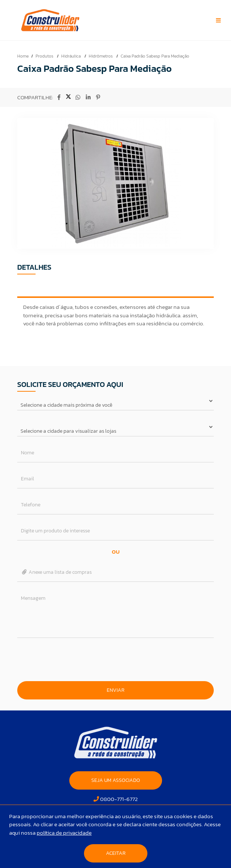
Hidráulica (71, 56)
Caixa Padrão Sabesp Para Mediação (155, 56)
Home (23, 56)
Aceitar (116, 853)
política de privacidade (64, 833)
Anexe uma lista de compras (56, 572)
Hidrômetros (101, 56)
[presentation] (115, 660)
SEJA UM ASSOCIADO (116, 780)
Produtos (45, 56)
